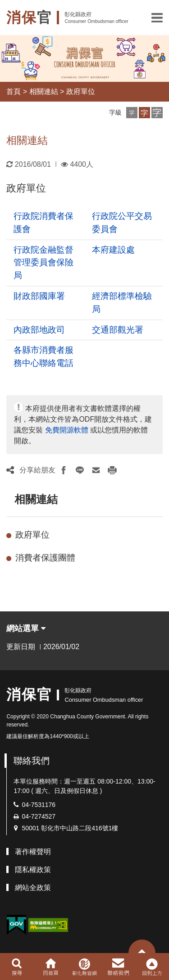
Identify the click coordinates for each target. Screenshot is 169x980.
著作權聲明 (33, 852)
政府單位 (81, 91)
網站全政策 (33, 888)
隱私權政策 (33, 870)
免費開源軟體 (67, 430)
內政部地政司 (39, 330)
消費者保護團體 (45, 558)
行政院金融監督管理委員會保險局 (43, 263)
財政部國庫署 (39, 296)
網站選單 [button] (26, 628)
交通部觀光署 (118, 330)
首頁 (14, 91)
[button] (157, 18)
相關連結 (44, 91)
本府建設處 (113, 250)
